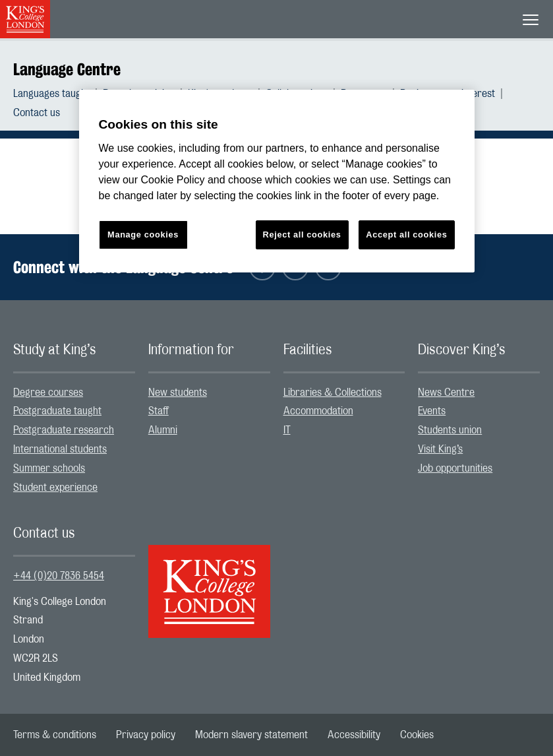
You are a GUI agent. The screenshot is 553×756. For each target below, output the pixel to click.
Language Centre (67, 69)
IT (287, 430)
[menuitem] (58, 94)
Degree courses (48, 393)
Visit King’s (440, 449)
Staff (159, 411)
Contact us (37, 113)
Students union (450, 430)
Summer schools (49, 468)
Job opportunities (455, 468)
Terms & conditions (55, 735)
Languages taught (51, 94)
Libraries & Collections (333, 393)
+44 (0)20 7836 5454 (59, 576)
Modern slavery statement (251, 735)
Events (432, 411)
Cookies (417, 735)
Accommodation (318, 411)
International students (60, 449)
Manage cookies (143, 235)
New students (178, 393)
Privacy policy (146, 735)
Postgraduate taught (57, 411)
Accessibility (354, 735)
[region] (277, 181)
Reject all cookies (302, 235)
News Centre (446, 393)
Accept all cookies (406, 235)
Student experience (55, 488)
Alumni (163, 430)
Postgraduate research (64, 430)
